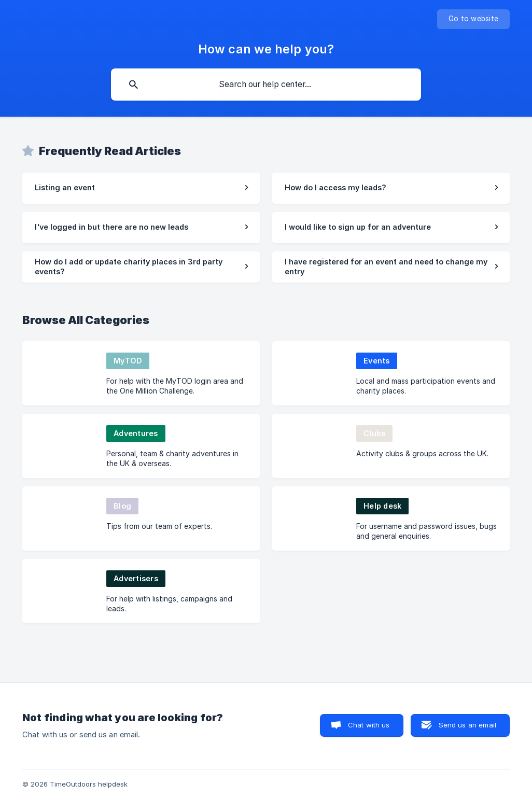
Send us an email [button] (467, 725)
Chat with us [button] (369, 725)
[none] (473, 19)
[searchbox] (266, 85)
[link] (141, 188)
